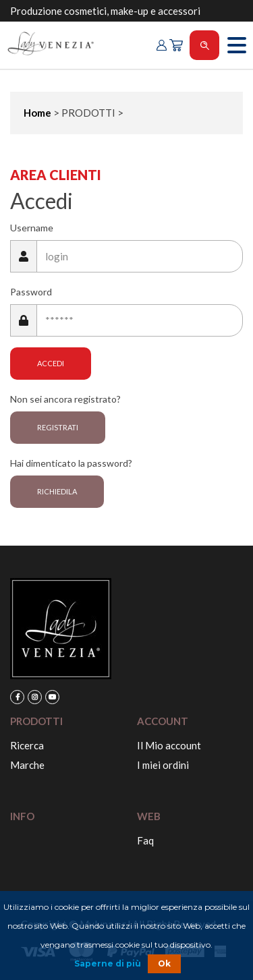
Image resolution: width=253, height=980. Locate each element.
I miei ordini (163, 765)
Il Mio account (169, 745)
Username (32, 228)
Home (37, 113)
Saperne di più (108, 963)
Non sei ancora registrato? (65, 399)
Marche (27, 765)
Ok (164, 963)
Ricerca (27, 745)
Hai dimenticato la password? (71, 463)
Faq (145, 840)
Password (31, 292)
